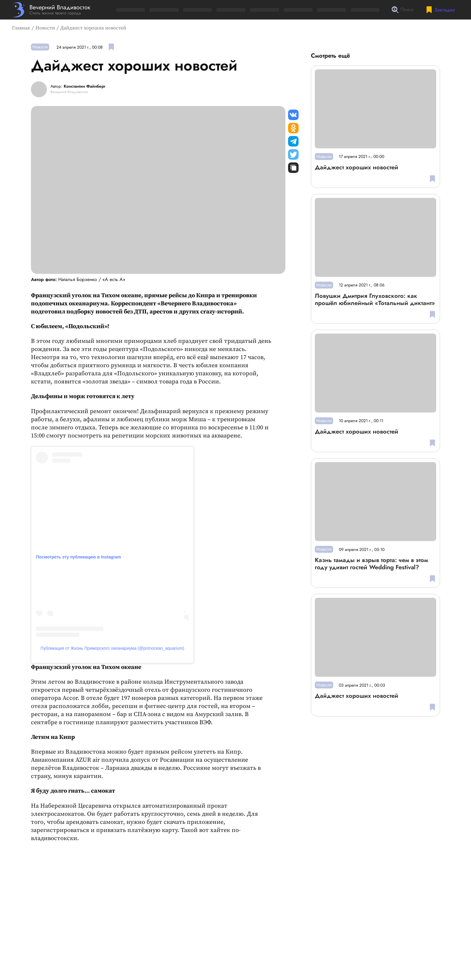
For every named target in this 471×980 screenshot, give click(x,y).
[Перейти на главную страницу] (51, 10)
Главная (21, 28)
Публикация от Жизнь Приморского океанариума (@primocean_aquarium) (112, 648)
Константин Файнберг (85, 86)
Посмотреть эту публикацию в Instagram (79, 557)
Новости (45, 28)
